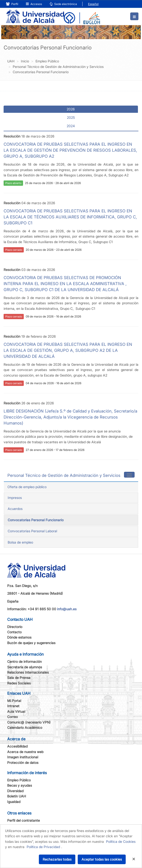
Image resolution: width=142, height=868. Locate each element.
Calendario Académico (25, 727)
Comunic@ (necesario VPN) (29, 722)
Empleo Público (19, 780)
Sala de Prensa (19, 678)
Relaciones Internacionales (28, 672)
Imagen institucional (23, 757)
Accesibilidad (17, 746)
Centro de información (24, 661)
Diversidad (15, 791)
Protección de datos (23, 763)
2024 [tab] (71, 126)
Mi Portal (14, 701)
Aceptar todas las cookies (102, 859)
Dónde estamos (19, 637)
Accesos (34, 4)
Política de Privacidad (43, 847)
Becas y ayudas (20, 785)
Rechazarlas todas (57, 859)
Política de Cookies (121, 841)
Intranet (13, 706)
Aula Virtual (16, 711)
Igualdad (14, 802)
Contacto (14, 632)
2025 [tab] (71, 117)
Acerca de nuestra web (25, 752)
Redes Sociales (19, 683)
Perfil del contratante (24, 820)
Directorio (15, 627)
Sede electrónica (63, 4)
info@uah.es (67, 609)
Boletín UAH (17, 796)
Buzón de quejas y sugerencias (31, 643)
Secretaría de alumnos (25, 667)
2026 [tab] (71, 109)
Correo (12, 717)
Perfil (12, 4)
